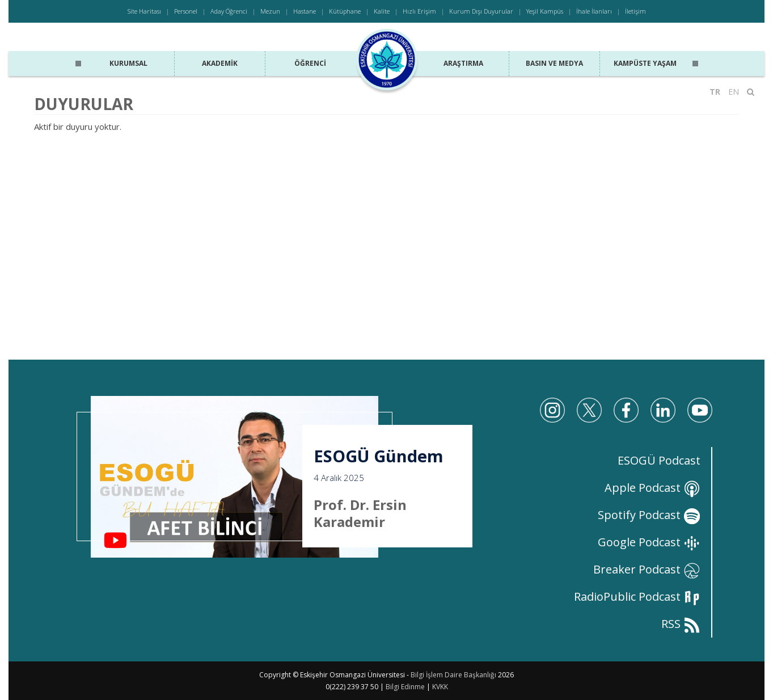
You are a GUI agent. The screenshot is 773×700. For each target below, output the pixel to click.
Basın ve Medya (554, 63)
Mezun (270, 11)
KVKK (440, 687)
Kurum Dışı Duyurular (481, 11)
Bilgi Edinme (405, 687)
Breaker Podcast (647, 569)
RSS (681, 624)
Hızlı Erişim (419, 11)
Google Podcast (649, 542)
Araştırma (463, 63)
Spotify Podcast (649, 515)
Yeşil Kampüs (545, 11)
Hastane (305, 11)
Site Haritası (144, 11)
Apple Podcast (652, 488)
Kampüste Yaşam (645, 63)
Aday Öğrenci (229, 11)
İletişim (635, 11)
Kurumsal (128, 63)
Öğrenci (310, 63)
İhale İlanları (594, 11)
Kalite (382, 11)
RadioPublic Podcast (637, 596)
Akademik (220, 63)
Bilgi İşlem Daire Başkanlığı (453, 675)
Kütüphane (345, 11)
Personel (186, 11)
